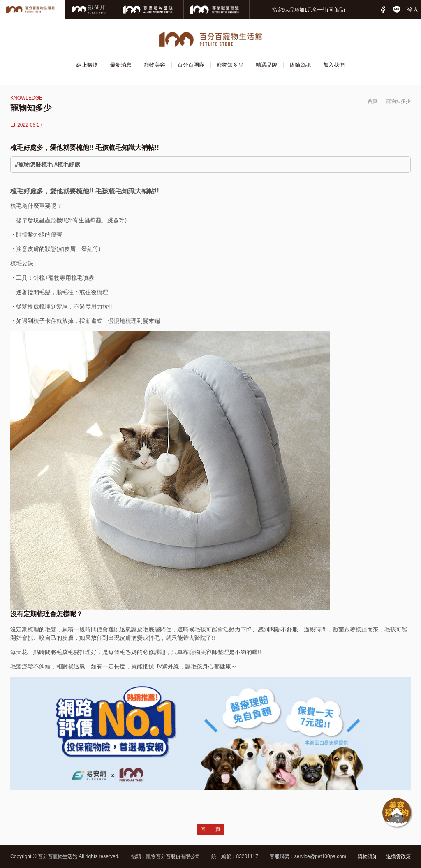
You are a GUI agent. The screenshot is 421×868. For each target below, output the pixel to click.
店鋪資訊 (300, 65)
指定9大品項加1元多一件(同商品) (309, 10)
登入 (413, 9)
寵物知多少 (230, 65)
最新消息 (121, 65)
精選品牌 (266, 65)
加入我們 (334, 65)
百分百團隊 (191, 65)
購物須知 (368, 856)
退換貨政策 (398, 856)
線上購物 (87, 65)
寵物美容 (155, 65)
